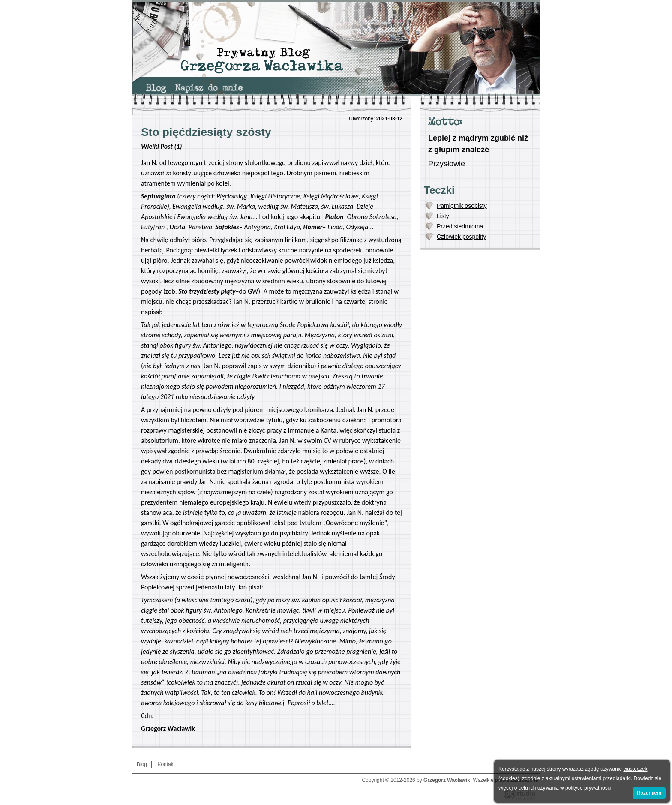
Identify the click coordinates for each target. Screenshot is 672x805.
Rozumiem (649, 793)
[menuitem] (156, 88)
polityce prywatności (588, 788)
